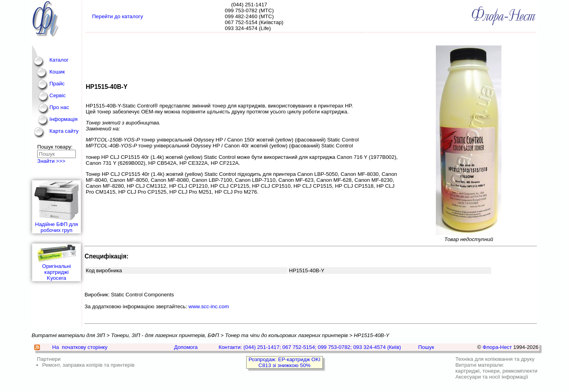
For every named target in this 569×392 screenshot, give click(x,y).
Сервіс (57, 95)
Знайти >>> (51, 161)
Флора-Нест (497, 347)
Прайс (57, 84)
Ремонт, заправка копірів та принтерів (89, 365)
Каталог (59, 60)
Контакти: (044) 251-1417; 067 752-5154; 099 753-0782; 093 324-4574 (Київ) (310, 347)
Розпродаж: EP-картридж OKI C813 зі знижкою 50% (284, 362)
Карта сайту (64, 131)
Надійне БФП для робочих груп (57, 207)
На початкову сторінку (80, 347)
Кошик (57, 72)
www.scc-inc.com (209, 306)
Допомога (186, 347)
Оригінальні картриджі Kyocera (57, 262)
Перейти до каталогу (118, 16)
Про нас (59, 107)
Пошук (426, 347)
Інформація (63, 119)
